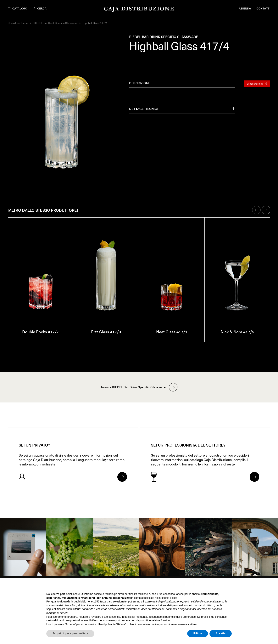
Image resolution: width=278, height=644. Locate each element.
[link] (23, 547)
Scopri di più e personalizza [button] (70, 633)
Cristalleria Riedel (18, 23)
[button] (256, 210)
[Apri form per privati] (122, 477)
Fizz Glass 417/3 (106, 332)
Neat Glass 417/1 (172, 332)
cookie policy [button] (169, 598)
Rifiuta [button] (198, 633)
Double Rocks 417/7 (41, 332)
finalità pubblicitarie (69, 609)
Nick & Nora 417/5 (237, 332)
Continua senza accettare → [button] (214, 586)
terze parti (106, 601)
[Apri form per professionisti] (254, 477)
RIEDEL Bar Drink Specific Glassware (56, 23)
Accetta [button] (221, 633)
